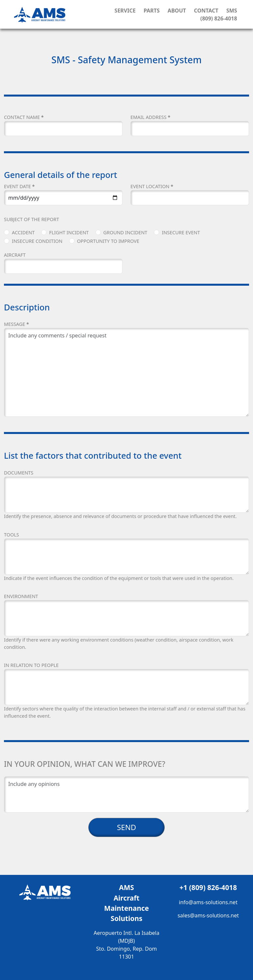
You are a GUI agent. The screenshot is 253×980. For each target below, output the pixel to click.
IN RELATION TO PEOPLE (31, 665)
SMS (232, 11)
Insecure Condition (37, 241)
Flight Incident (69, 232)
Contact (206, 11)
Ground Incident (126, 232)
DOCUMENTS (19, 473)
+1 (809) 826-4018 (208, 887)
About (177, 11)
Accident (23, 232)
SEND (126, 827)
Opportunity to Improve (108, 241)
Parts (152, 11)
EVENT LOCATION (152, 186)
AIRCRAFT (15, 255)
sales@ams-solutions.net (208, 915)
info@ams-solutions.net (208, 902)
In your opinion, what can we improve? (85, 764)
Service (125, 11)
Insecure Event (181, 232)
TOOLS (12, 535)
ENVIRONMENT (21, 596)
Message (16, 324)
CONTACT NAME (24, 117)
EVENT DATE (19, 186)
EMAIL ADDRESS (150, 117)
